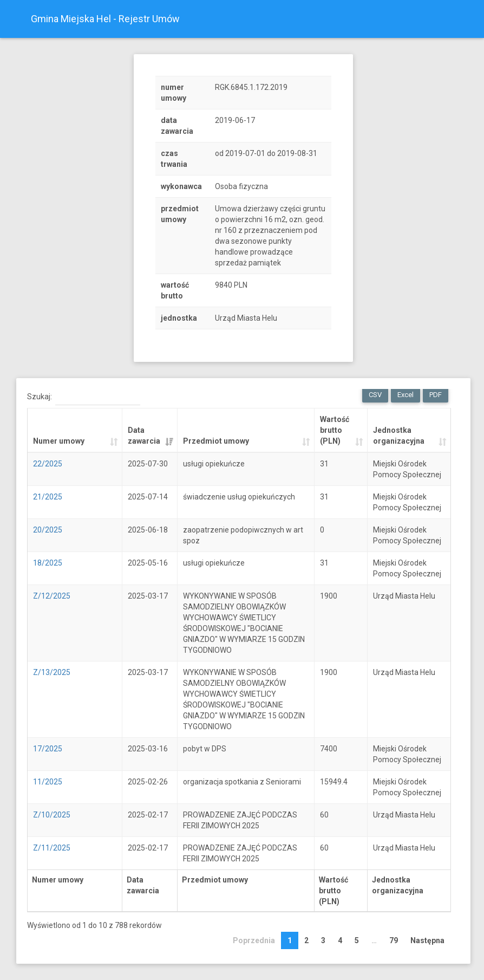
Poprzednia (254, 940)
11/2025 (48, 782)
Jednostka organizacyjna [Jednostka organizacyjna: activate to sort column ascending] (399, 436)
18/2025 (48, 563)
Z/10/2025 (52, 815)
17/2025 (48, 749)
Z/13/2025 (52, 672)
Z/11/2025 (52, 848)
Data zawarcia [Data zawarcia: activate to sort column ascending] (144, 436)
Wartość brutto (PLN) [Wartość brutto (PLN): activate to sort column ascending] (335, 430)
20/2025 (48, 530)
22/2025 (48, 464)
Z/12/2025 (52, 596)
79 (394, 940)
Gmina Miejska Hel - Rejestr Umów (105, 19)
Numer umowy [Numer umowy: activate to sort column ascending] (59, 441)
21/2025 (48, 497)
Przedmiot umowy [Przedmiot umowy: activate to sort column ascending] (216, 441)
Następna (427, 940)
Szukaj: (84, 397)
